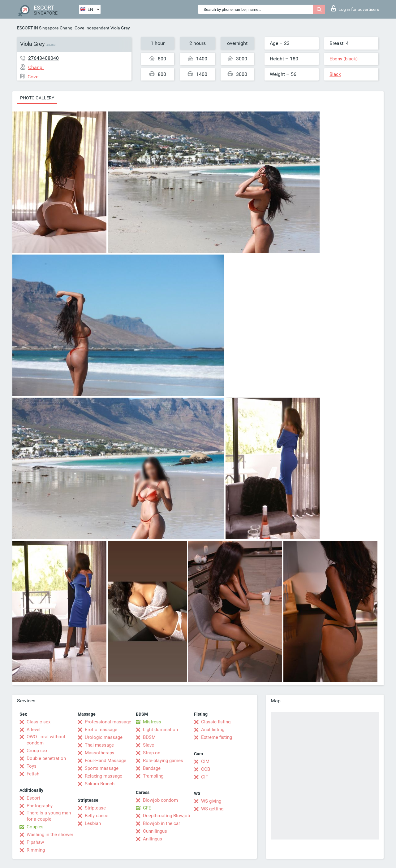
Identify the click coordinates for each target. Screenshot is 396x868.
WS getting (212, 809)
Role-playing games (163, 761)
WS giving (211, 801)
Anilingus (153, 839)
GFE (147, 808)
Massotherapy (99, 753)
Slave (148, 745)
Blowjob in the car (161, 823)
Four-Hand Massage (105, 761)
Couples (35, 827)
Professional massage (108, 722)
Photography (40, 806)
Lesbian (93, 823)
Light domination (160, 730)
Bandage (152, 768)
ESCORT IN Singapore (38, 28)
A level (34, 730)
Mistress (152, 722)
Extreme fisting (217, 737)
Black (335, 74)
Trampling (153, 776)
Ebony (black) (344, 59)
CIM (205, 761)
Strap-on (152, 753)
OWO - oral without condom (46, 740)
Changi (67, 28)
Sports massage (102, 768)
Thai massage (99, 745)
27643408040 (43, 58)
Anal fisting (213, 730)
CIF (204, 777)
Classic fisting (216, 722)
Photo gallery (37, 98)
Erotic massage (101, 730)
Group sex (37, 751)
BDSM (149, 737)
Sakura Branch (100, 784)
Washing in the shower (50, 835)
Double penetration (46, 758)
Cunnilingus (155, 831)
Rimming (36, 850)
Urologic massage (104, 737)
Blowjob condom (160, 800)
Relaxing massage (103, 776)
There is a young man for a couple (49, 816)
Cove (79, 28)
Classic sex (39, 722)
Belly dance (97, 816)
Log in (355, 8)
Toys (32, 766)
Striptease (95, 808)
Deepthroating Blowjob (166, 816)
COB (206, 769)
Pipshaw (35, 842)
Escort (33, 798)
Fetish (33, 774)
